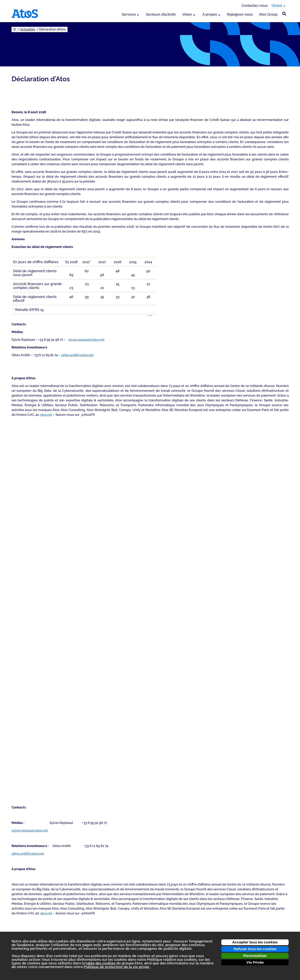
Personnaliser (255, 956)
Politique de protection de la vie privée (117, 967)
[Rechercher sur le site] (284, 14)
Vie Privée (255, 962)
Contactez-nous (255, 5)
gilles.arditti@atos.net (77, 355)
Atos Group (268, 14)
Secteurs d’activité (161, 14)
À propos (210, 14)
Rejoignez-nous (240, 14)
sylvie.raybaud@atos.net (86, 340)
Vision (187, 14)
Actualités (28, 29)
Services (129, 14)
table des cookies (101, 963)
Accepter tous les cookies (255, 942)
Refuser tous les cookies (255, 949)
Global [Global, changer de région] (277, 5)
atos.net (46, 415)
